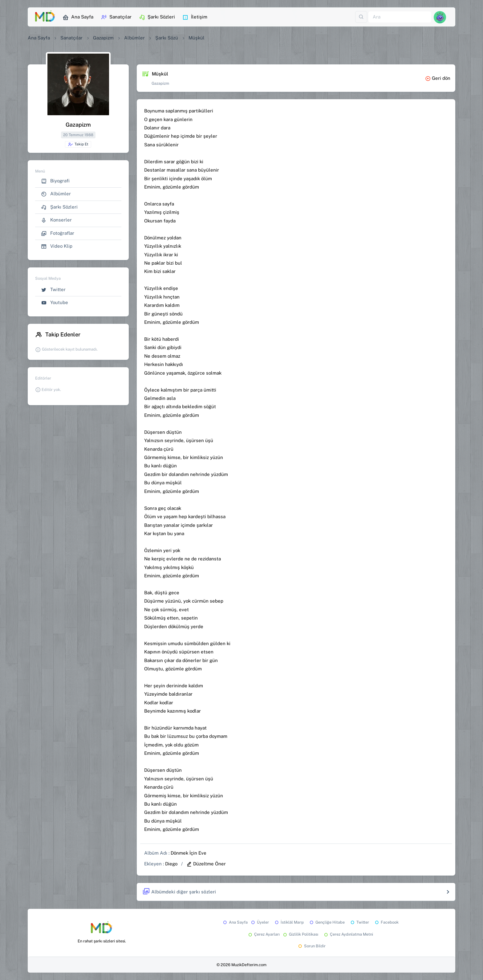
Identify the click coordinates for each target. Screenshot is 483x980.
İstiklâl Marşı (289, 922)
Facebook (386, 922)
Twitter (53, 290)
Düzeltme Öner (206, 864)
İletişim (195, 17)
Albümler (134, 38)
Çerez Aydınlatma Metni (348, 934)
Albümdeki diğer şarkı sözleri (179, 892)
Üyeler (260, 922)
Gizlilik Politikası (300, 934)
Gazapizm (103, 38)
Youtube (55, 303)
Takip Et (78, 144)
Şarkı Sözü (167, 38)
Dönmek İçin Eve (189, 853)
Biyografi (55, 181)
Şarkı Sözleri (157, 17)
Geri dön (438, 78)
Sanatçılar (116, 17)
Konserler (56, 220)
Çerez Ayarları (264, 934)
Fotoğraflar (58, 233)
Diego (171, 864)
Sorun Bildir (311, 946)
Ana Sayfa (78, 17)
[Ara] (400, 17)
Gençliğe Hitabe (327, 922)
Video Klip (57, 246)
